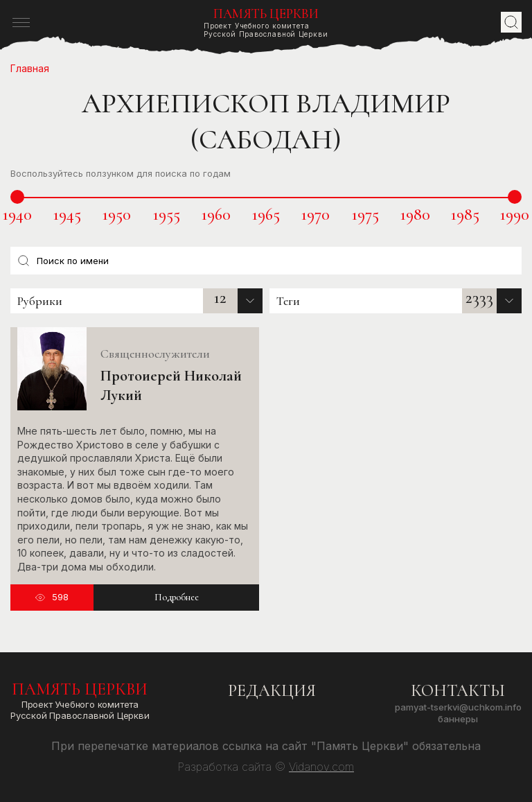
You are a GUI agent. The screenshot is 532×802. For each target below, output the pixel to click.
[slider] (17, 197)
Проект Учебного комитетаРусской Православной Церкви (266, 23)
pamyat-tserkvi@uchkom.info (458, 707)
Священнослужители (155, 354)
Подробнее (177, 597)
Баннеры (458, 719)
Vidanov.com (321, 767)
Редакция (272, 691)
